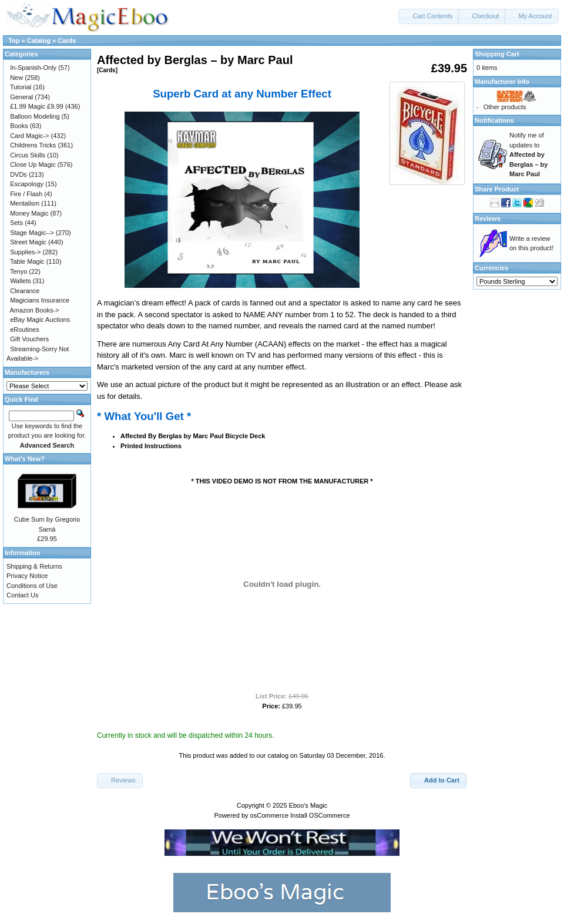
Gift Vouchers (29, 339)
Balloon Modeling (35, 116)
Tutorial (21, 87)
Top (14, 41)
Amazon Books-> (35, 310)
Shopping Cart (497, 54)
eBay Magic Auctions (40, 320)
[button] (429, 16)
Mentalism (25, 203)
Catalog (39, 41)
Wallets (21, 281)
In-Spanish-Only (33, 68)
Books (19, 126)
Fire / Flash (26, 194)
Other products (505, 107)
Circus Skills (28, 155)
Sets (16, 223)
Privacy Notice (27, 576)
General (21, 97)
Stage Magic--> (32, 233)
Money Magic (29, 213)
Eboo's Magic (308, 805)
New (16, 78)
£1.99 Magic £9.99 (37, 106)
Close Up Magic (33, 164)
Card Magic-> (29, 136)
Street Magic (28, 242)
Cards (67, 41)
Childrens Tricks (33, 145)
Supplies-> (25, 252)
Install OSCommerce (320, 815)
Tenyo (19, 271)
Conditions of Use (32, 586)
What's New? (25, 459)
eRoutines (25, 330)
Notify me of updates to (528, 154)
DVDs (19, 174)
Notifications (494, 120)
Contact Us (22, 595)
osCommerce (269, 815)
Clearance (25, 291)
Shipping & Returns (34, 566)
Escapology (27, 184)
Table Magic (27, 261)
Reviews (488, 219)
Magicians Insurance (40, 300)
